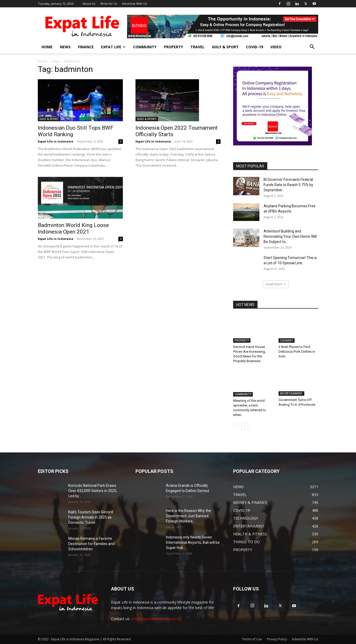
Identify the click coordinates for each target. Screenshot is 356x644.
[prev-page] (236, 426)
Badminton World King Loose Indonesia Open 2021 (73, 228)
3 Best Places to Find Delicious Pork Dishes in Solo (297, 352)
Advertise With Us (134, 4)
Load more (276, 284)
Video (276, 47)
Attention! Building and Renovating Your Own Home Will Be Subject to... (290, 236)
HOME (47, 47)
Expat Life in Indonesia (56, 141)
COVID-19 (255, 47)
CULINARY (287, 340)
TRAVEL (197, 47)
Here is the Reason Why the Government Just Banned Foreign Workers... (189, 516)
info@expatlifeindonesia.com (156, 619)
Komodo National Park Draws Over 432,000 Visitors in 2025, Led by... (93, 491)
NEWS (65, 47)
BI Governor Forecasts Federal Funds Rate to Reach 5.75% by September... (288, 185)
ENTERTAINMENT (291, 394)
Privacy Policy (277, 639)
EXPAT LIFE (113, 47)
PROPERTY (173, 47)
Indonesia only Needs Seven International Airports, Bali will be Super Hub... (193, 542)
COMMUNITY (145, 47)
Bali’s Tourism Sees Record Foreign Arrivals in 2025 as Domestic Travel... (91, 517)
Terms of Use (252, 639)
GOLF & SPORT (225, 47)
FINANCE (86, 47)
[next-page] (245, 426)
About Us (89, 4)
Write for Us (109, 4)
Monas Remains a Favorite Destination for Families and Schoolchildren (91, 544)
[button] (312, 47)
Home (42, 61)
